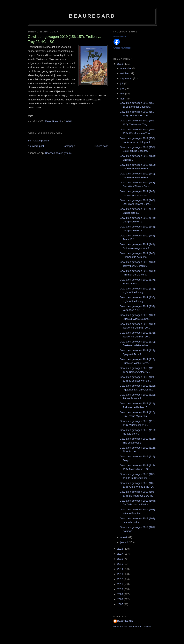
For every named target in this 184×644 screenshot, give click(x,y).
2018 (121, 549)
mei (123, 94)
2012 (121, 579)
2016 (121, 559)
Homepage (69, 146)
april (123, 99)
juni (123, 88)
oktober (125, 73)
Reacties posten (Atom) (58, 153)
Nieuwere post (36, 146)
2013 (121, 574)
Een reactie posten (38, 141)
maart (124, 537)
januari (125, 542)
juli (122, 83)
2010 (121, 589)
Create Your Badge (123, 48)
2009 (121, 594)
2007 (121, 604)
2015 (121, 564)
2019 (121, 64)
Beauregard (92, 16)
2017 (121, 554)
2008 (121, 599)
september (127, 78)
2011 (121, 584)
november (126, 68)
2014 (121, 569)
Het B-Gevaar (120, 37)
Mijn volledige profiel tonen (133, 627)
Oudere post (101, 146)
